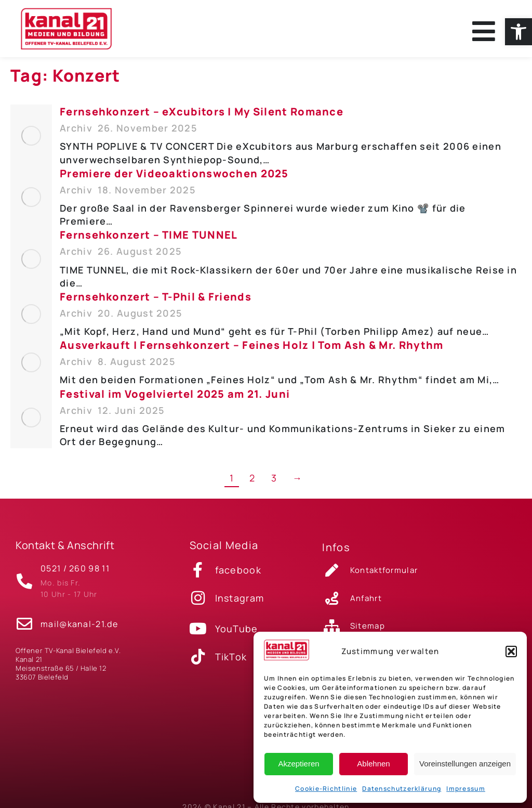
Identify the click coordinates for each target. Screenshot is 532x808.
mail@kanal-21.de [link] (79, 625)
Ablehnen (373, 764)
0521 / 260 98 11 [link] (75, 572)
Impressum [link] (466, 789)
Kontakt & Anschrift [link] (65, 551)
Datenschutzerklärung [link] (402, 789)
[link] (518, 32)
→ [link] (297, 484)
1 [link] (232, 484)
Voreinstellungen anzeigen (465, 764)
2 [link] (252, 484)
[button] (511, 651)
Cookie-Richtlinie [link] (326, 789)
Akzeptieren (298, 764)
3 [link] (274, 484)
